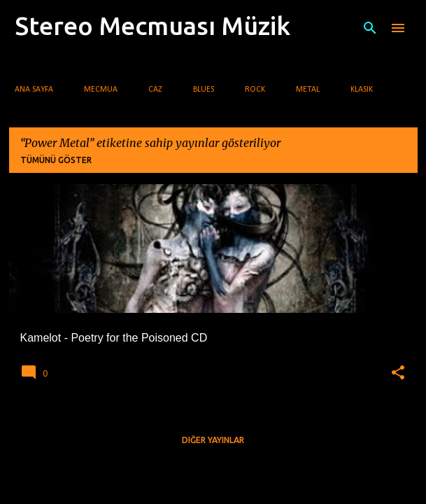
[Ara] (370, 28)
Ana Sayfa (34, 90)
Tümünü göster (56, 160)
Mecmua (101, 90)
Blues (204, 90)
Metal (308, 90)
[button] (398, 373)
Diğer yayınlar (213, 440)
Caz (155, 90)
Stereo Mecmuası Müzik (152, 26)
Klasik (362, 90)
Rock (255, 90)
